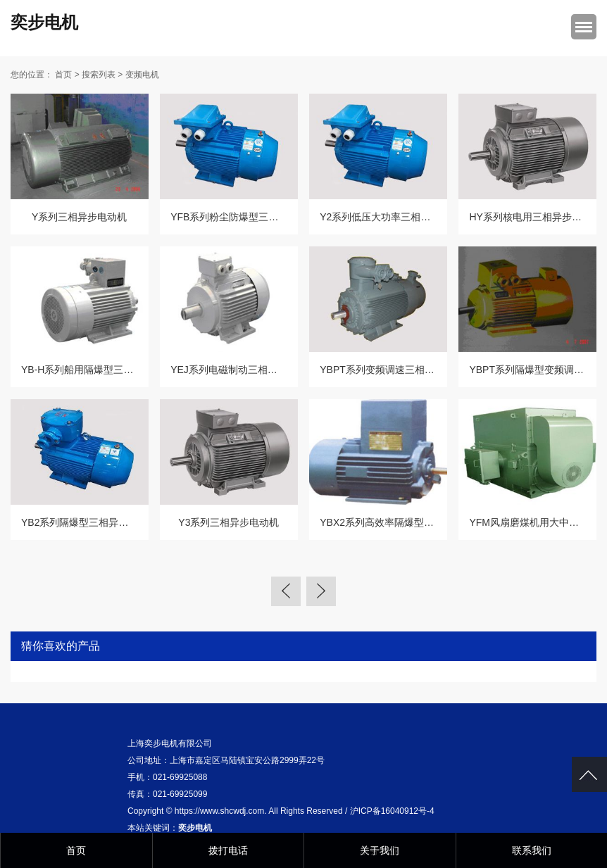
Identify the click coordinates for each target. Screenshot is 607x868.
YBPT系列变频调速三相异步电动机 (397, 370)
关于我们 (380, 850)
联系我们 (532, 850)
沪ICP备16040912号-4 (392, 811)
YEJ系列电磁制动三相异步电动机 (244, 370)
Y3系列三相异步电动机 (229, 522)
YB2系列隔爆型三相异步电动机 (89, 522)
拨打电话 (228, 850)
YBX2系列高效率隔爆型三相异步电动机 (406, 522)
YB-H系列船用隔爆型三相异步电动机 (102, 370)
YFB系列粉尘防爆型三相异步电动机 (249, 217)
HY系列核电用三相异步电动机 (535, 217)
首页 (63, 75)
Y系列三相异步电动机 (79, 217)
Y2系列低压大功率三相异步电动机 (395, 217)
